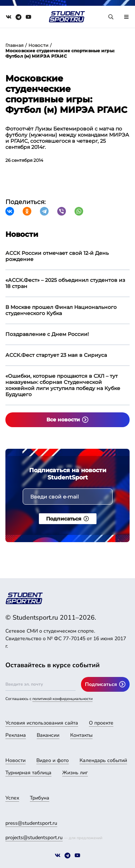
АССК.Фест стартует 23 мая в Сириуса (56, 355)
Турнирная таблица (28, 773)
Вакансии (48, 735)
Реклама (16, 735)
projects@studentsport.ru (34, 838)
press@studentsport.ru (31, 823)
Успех (12, 798)
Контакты (81, 735)
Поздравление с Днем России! (47, 334)
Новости (38, 45)
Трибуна (40, 798)
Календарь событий (103, 760)
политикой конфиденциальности (62, 699)
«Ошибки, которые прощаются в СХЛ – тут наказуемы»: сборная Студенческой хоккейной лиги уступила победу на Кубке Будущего (63, 385)
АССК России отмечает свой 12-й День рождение (57, 256)
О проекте (101, 723)
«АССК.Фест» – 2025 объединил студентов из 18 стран (65, 283)
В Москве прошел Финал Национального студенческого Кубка (61, 310)
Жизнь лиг (75, 773)
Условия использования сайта (42, 723)
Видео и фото (53, 760)
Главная (14, 45)
